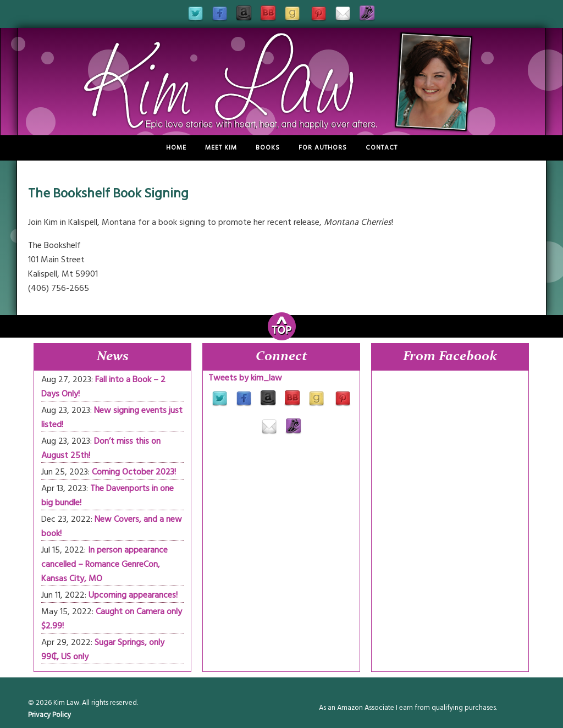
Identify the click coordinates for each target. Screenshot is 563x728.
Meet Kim (221, 148)
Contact (382, 148)
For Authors (323, 148)
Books (268, 148)
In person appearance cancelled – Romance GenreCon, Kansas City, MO (104, 564)
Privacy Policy (49, 715)
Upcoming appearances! (133, 595)
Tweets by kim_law (245, 378)
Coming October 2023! (134, 472)
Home (176, 148)
